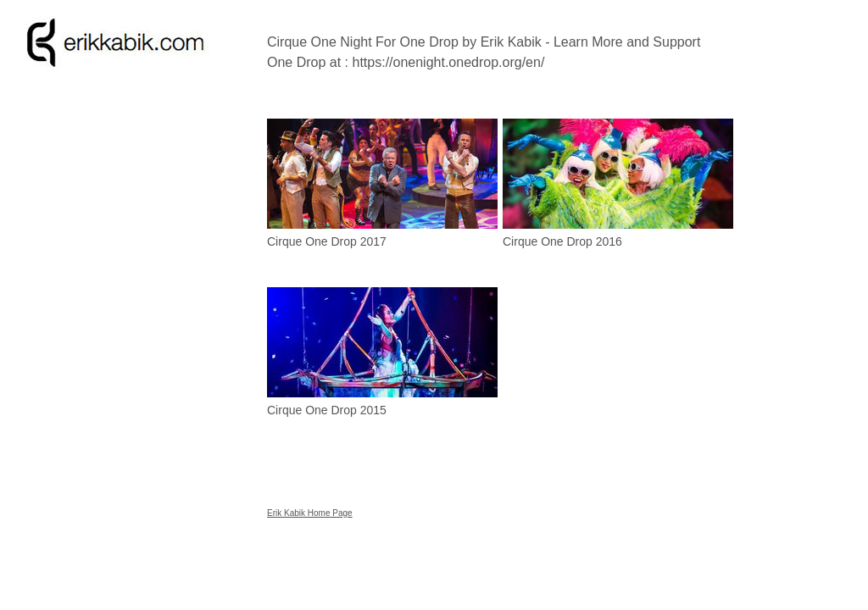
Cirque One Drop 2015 (327, 410)
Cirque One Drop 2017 (327, 241)
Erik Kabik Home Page (310, 513)
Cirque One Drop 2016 (562, 241)
